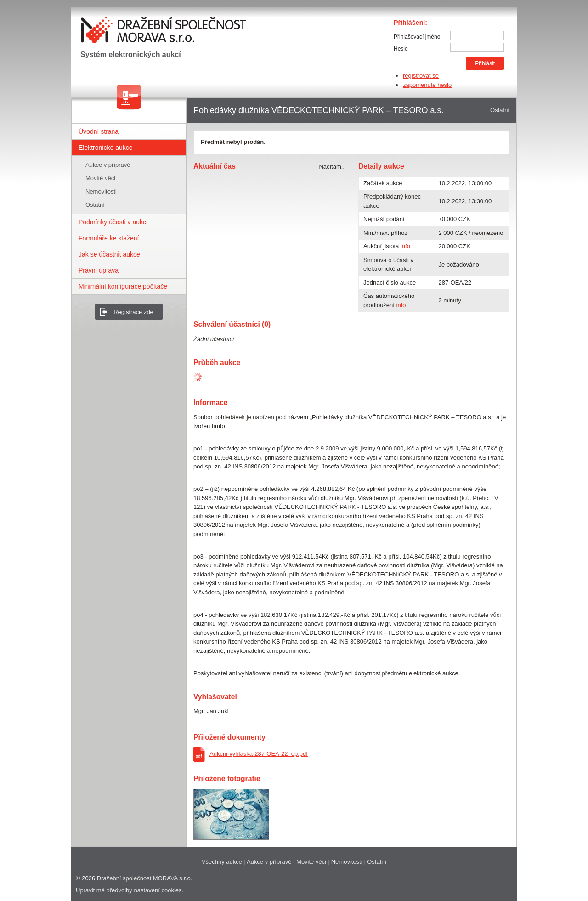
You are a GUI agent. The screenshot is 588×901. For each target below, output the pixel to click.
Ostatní (95, 205)
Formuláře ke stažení (109, 238)
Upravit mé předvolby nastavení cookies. (130, 890)
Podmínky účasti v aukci (113, 222)
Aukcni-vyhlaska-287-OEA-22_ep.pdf (259, 754)
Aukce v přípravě (108, 165)
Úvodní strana (99, 131)
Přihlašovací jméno (417, 37)
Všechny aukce (222, 862)
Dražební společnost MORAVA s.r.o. (145, 878)
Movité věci (100, 178)
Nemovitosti (101, 191)
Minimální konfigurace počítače (123, 286)
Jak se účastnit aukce (109, 254)
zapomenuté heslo (427, 85)
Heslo (401, 49)
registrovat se (421, 76)
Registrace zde (133, 312)
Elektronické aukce (106, 148)
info (405, 246)
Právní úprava (99, 270)
